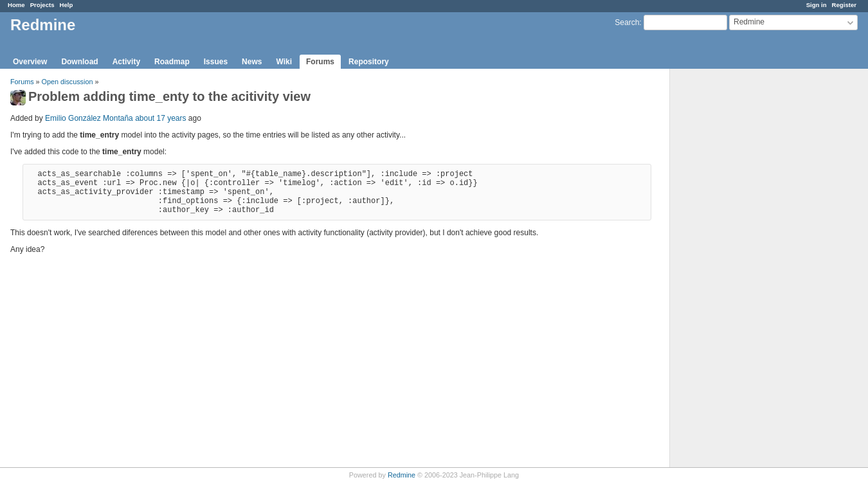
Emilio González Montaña (89, 118)
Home (16, 5)
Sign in (817, 5)
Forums (320, 62)
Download (79, 62)
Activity (126, 62)
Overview (30, 62)
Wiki (284, 62)
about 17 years (160, 118)
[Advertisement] (734, 271)
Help (67, 5)
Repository (369, 62)
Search (627, 22)
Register (844, 5)
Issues (216, 62)
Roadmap (172, 62)
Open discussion (68, 82)
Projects (42, 5)
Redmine (402, 475)
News (252, 62)
